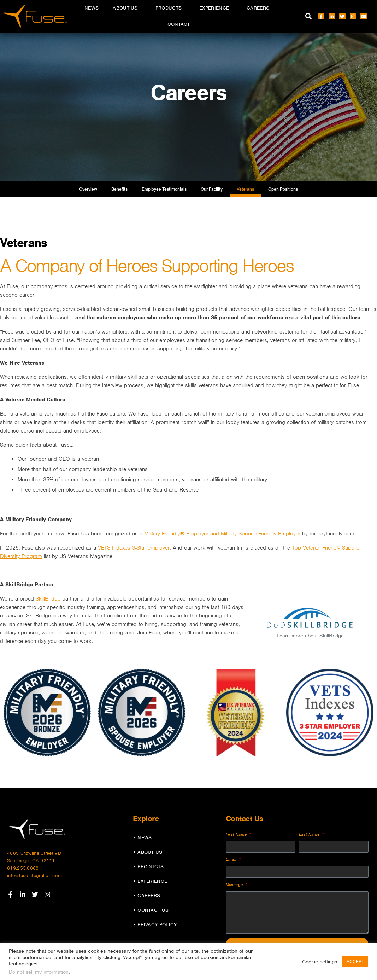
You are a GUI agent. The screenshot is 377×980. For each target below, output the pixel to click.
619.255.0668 (23, 868)
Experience (216, 8)
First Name (237, 834)
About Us (127, 8)
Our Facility (212, 189)
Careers (260, 8)
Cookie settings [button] (320, 962)
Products (170, 8)
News (92, 8)
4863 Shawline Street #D (34, 853)
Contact (179, 24)
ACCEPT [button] (355, 961)
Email (232, 859)
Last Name (310, 834)
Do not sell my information (39, 972)
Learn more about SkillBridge (310, 636)
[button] (309, 16)
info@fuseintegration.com (34, 875)
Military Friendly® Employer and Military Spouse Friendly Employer (222, 534)
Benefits (119, 189)
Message (235, 885)
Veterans (245, 189)
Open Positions (283, 189)
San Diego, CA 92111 (31, 861)
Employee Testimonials (164, 189)
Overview (88, 189)
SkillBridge (48, 599)
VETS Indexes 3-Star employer (134, 548)
